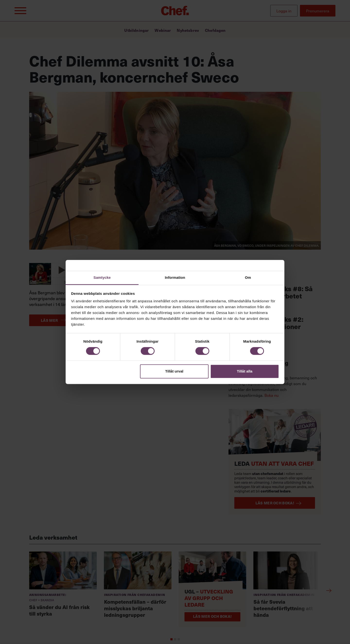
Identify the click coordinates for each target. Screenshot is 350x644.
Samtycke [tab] (102, 277)
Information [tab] (175, 277)
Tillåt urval (174, 371)
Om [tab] (248, 277)
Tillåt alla (245, 371)
